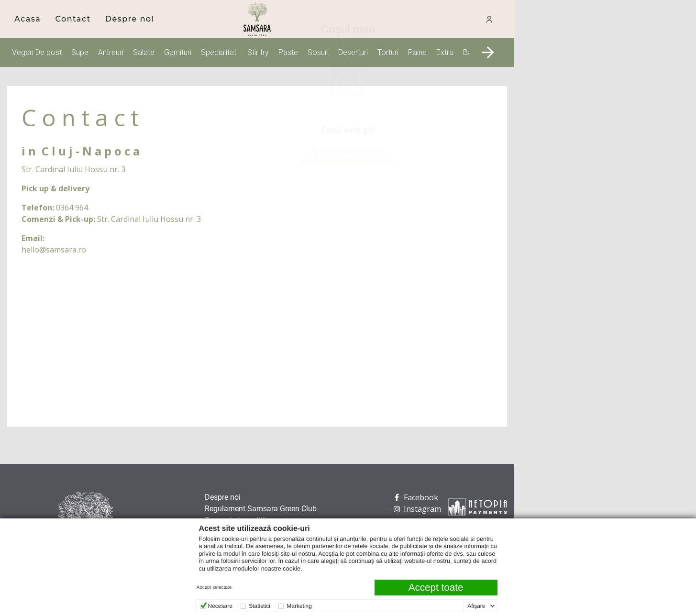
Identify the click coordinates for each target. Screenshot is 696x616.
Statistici (260, 606)
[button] (488, 53)
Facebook (415, 497)
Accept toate (436, 588)
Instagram (416, 509)
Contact (73, 19)
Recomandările (599, 161)
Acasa (28, 19)
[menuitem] (28, 19)
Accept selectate (214, 588)
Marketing (299, 606)
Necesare (220, 606)
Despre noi (130, 19)
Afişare (476, 606)
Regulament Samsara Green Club (261, 509)
